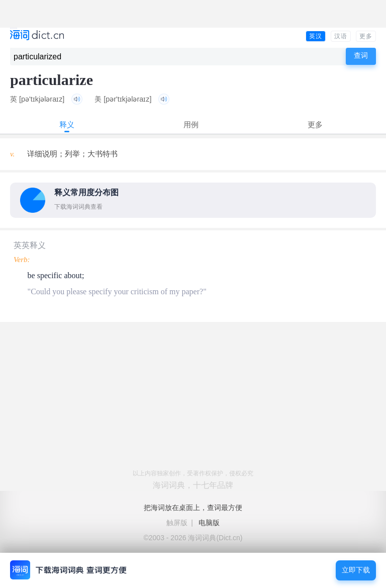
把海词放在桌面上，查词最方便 (193, 508)
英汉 (316, 36)
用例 (191, 124)
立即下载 (356, 570)
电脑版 (209, 523)
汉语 (341, 36)
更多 (366, 36)
